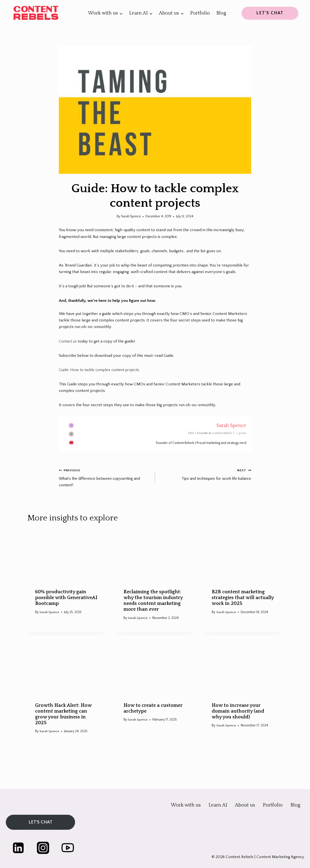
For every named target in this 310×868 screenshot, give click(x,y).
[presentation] (67, 555)
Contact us (68, 341)
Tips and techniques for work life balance (205, 474)
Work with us (186, 803)
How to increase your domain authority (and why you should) (238, 711)
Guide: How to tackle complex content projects (101, 370)
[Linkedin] (19, 847)
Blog (221, 13)
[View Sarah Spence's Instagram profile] (71, 425)
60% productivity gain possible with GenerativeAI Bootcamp (66, 598)
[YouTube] (71, 847)
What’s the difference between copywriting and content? (105, 477)
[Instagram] (45, 847)
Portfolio (200, 13)
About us (245, 803)
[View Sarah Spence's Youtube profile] (71, 443)
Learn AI (218, 803)
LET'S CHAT (270, 13)
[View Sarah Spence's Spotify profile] (71, 434)
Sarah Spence (231, 425)
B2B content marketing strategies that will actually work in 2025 (243, 598)
